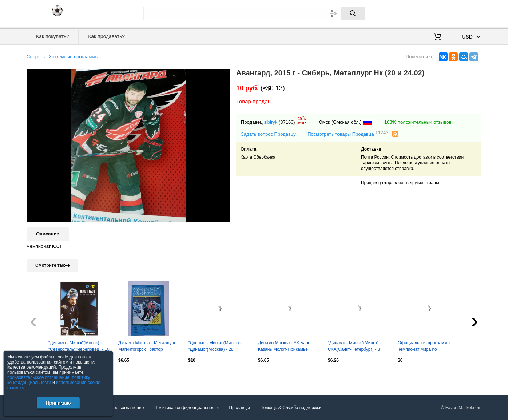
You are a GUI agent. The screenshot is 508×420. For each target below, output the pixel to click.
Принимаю (58, 403)
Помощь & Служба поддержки (291, 408)
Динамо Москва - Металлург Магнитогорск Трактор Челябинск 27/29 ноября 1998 (148, 347)
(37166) (287, 122)
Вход (439, 13)
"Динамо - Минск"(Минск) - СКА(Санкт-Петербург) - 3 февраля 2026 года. (355, 347)
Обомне (302, 120)
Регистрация (467, 13)
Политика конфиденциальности (186, 408)
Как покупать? (53, 36)
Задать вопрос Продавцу (268, 134)
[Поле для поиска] (254, 13)
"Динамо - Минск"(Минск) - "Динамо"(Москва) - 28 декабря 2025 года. (215, 347)
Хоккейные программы (74, 57)
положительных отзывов (418, 122)
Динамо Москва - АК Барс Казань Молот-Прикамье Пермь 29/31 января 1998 (284, 347)
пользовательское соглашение (38, 377)
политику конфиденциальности (49, 380)
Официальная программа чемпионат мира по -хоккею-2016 (424, 347)
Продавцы (239, 408)
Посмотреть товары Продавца (348, 134)
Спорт (33, 57)
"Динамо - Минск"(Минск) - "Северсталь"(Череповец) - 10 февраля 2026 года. (79, 347)
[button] (224, 75)
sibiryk (271, 122)
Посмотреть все (43, 376)
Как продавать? (106, 36)
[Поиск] (353, 13)
